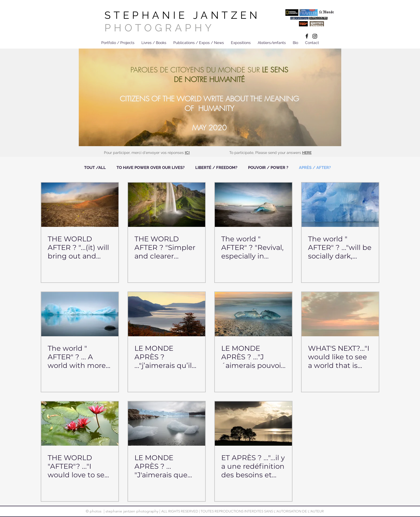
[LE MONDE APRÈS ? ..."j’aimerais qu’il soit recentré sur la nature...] (167, 314)
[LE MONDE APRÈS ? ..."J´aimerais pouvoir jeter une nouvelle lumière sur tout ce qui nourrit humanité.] (253, 314)
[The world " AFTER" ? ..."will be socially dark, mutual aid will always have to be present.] (340, 205)
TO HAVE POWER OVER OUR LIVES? (151, 168)
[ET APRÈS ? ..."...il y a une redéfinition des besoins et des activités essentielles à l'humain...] (253, 424)
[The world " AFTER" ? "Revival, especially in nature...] (253, 205)
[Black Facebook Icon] (307, 36)
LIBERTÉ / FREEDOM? (216, 168)
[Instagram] (315, 36)
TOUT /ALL (95, 168)
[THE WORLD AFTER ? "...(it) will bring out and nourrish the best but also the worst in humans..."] (80, 205)
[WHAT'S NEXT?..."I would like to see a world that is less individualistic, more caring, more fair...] (340, 314)
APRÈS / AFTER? (315, 168)
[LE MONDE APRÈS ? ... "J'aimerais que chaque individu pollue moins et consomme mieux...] (167, 424)
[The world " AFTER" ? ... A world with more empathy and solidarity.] (80, 314)
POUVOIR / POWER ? (268, 168)
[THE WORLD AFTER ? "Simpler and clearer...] (167, 205)
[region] (210, 98)
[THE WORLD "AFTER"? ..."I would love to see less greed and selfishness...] (80, 424)
